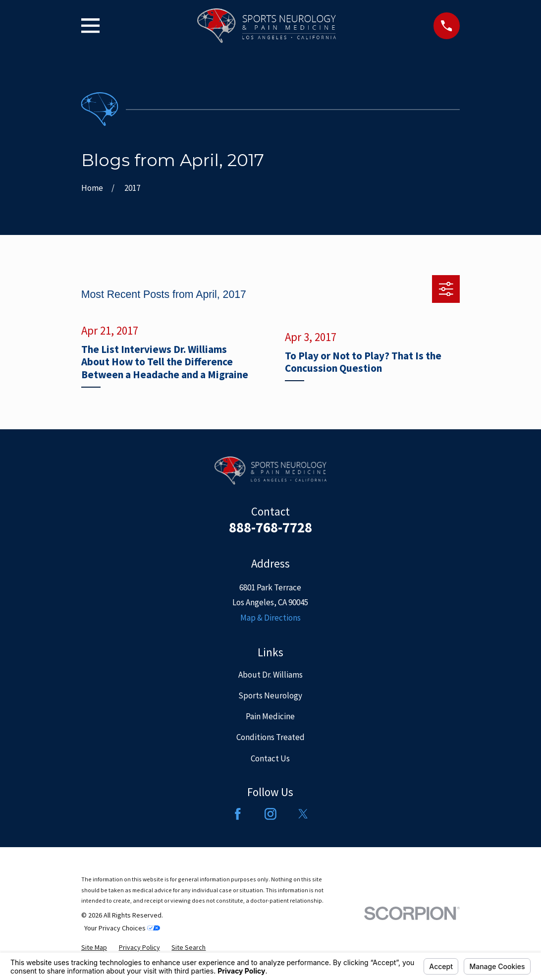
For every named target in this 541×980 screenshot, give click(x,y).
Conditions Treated (270, 737)
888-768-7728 (270, 527)
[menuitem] (94, 948)
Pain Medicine (270, 716)
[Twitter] (303, 814)
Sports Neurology (270, 695)
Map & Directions (270, 618)
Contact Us (270, 758)
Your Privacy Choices (122, 928)
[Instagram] (270, 814)
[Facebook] (238, 814)
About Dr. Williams (270, 675)
